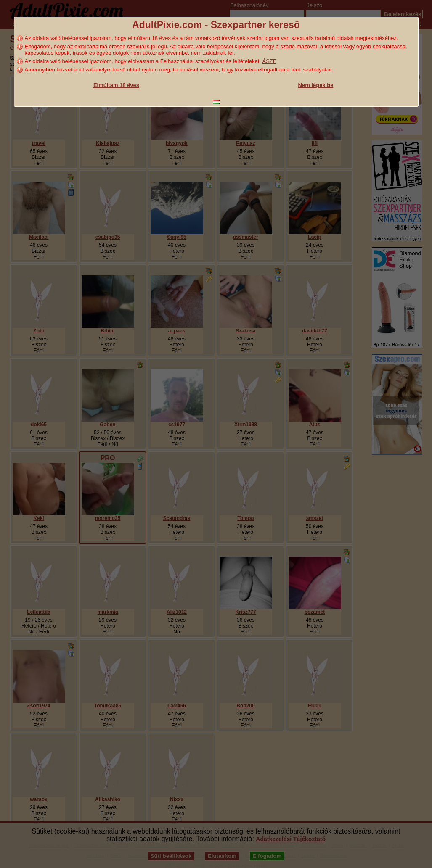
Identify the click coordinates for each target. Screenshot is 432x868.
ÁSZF (269, 61)
